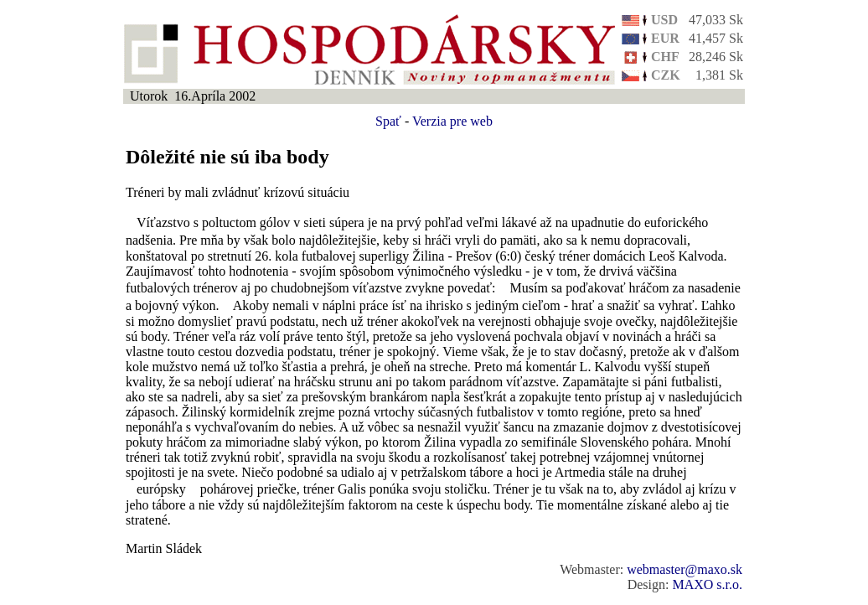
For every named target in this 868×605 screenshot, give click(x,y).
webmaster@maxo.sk (685, 569)
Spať (388, 121)
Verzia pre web (452, 121)
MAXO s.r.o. (707, 584)
